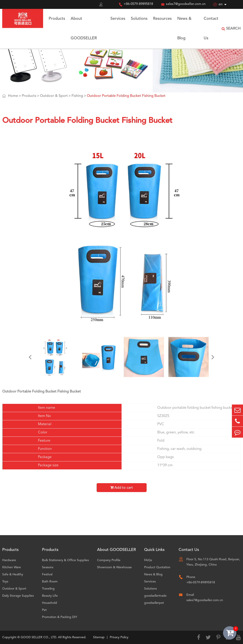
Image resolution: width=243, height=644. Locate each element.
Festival (47, 574)
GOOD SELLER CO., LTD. (39, 637)
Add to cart (121, 488)
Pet (44, 610)
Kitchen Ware (12, 567)
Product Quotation (157, 567)
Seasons (48, 567)
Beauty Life (50, 596)
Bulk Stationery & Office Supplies (65, 560)
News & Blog (184, 28)
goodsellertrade (155, 596)
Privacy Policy (119, 637)
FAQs (148, 560)
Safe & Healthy (13, 574)
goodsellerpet (154, 603)
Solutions (139, 19)
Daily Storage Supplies (18, 596)
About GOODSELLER (84, 28)
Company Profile (109, 560)
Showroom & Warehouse (114, 567)
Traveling (48, 589)
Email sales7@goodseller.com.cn (205, 598)
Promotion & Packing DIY (60, 617)
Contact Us (211, 28)
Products (57, 19)
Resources (162, 19)
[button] (30, 357)
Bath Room (50, 582)
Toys (5, 582)
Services (118, 19)
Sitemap (99, 637)
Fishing (77, 96)
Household (50, 603)
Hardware (9, 560)
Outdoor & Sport (54, 96)
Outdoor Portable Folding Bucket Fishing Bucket (126, 96)
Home (13, 96)
